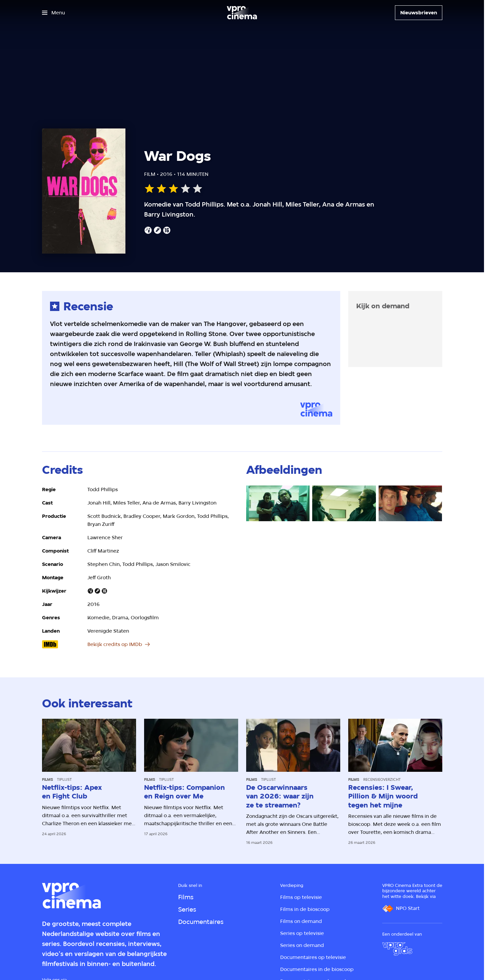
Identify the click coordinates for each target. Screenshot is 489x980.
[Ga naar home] (242, 13)
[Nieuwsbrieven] (419, 13)
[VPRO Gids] (397, 949)
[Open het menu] (54, 13)
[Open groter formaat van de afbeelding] (278, 503)
